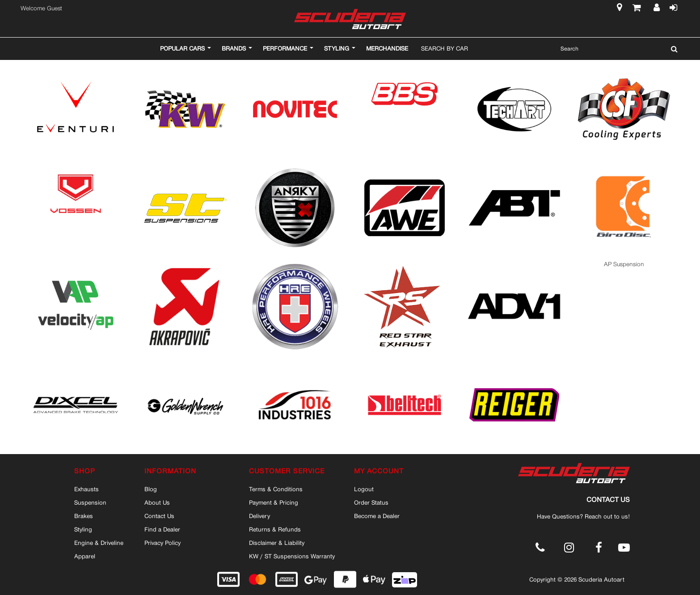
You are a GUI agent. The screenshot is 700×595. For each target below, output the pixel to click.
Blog (151, 489)
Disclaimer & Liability (277, 543)
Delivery (259, 516)
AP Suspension (624, 264)
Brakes (84, 516)
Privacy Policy (162, 543)
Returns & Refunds (275, 529)
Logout (364, 489)
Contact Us (159, 516)
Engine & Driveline (99, 543)
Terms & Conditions (276, 489)
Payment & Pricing (274, 502)
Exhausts (86, 489)
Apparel (85, 556)
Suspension (90, 502)
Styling (83, 529)
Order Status (371, 502)
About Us (157, 502)
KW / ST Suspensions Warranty (292, 556)
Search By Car (445, 48)
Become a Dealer (377, 516)
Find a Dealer (162, 529)
